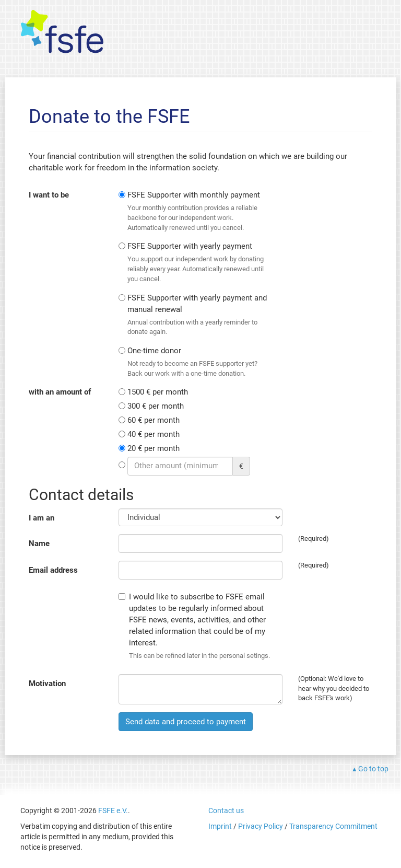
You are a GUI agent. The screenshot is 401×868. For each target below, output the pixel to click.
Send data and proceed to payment (186, 722)
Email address (53, 570)
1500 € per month (158, 392)
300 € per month (156, 406)
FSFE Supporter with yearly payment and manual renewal (197, 315)
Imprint (220, 826)
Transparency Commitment (333, 826)
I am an (42, 518)
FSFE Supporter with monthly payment (197, 211)
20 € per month (154, 448)
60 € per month (154, 420)
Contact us (226, 811)
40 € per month (154, 434)
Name (39, 543)
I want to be (49, 195)
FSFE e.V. (113, 811)
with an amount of (60, 392)
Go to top (373, 769)
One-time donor (197, 362)
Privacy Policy (261, 826)
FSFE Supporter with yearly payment (197, 263)
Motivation (47, 684)
